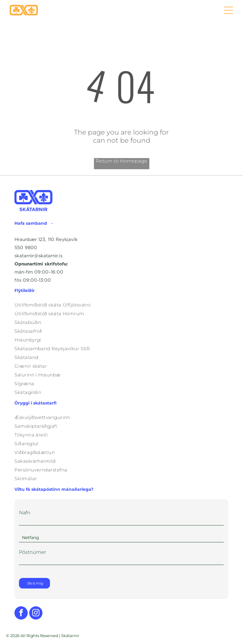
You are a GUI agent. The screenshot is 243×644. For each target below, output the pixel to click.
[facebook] (21, 614)
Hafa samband (31, 223)
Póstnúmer (33, 552)
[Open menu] (229, 10)
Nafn (25, 513)
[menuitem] (121, 305)
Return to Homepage (122, 161)
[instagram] (36, 614)
